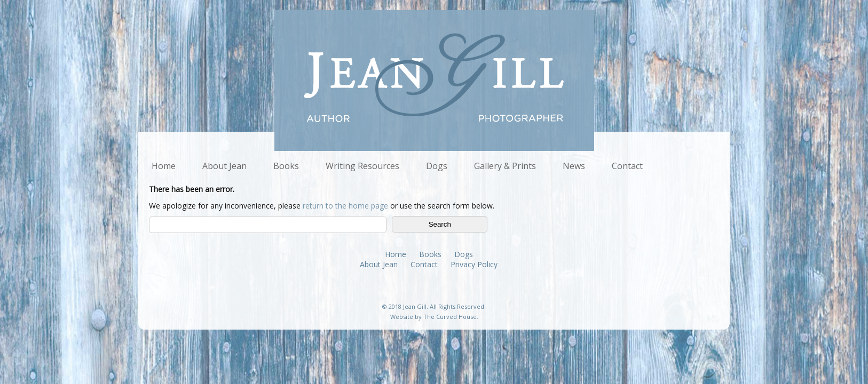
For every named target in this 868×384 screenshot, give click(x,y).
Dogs (437, 166)
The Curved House (450, 317)
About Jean (224, 166)
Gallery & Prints (505, 166)
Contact (627, 166)
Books (286, 166)
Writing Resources (362, 166)
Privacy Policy (474, 264)
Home (164, 166)
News (574, 166)
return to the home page (345, 206)
